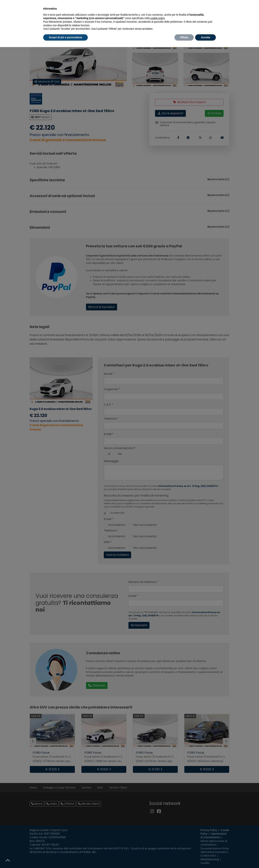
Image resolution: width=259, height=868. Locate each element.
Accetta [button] (205, 37)
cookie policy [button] (157, 18)
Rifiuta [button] (184, 37)
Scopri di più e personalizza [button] (65, 37)
